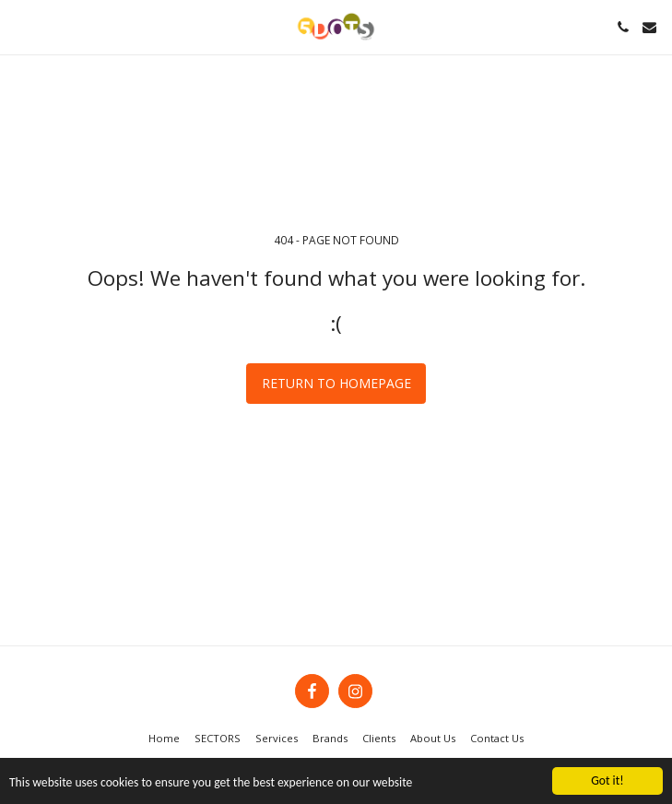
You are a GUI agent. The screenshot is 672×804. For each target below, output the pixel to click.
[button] (20, 26)
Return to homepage (336, 383)
